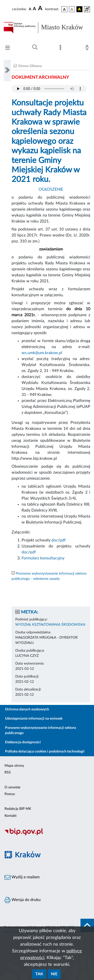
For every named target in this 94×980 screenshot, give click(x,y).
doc (55, 540)
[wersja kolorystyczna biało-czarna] (72, 9)
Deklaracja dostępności (23, 742)
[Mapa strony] (61, 49)
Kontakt (11, 816)
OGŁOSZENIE (51, 189)
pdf (63, 540)
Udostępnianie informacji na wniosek (34, 719)
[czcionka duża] (41, 8)
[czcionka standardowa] (30, 9)
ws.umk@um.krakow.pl (42, 353)
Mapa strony (14, 766)
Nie (54, 974)
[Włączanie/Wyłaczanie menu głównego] (8, 48)
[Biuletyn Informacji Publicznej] (47, 835)
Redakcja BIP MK (18, 809)
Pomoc (10, 794)
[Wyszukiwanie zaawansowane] (35, 47)
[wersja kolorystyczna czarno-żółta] (79, 9)
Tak (39, 974)
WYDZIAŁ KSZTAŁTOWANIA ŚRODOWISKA (50, 625)
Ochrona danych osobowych (27, 709)
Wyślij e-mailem (22, 877)
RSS (8, 772)
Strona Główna (30, 66)
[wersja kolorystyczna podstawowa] (64, 9)
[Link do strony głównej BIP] (47, 28)
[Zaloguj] (88, 49)
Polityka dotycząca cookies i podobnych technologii (45, 752)
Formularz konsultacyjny (43, 558)
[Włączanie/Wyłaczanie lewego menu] (7, 71)
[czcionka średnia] (34, 9)
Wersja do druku (23, 900)
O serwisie (12, 787)
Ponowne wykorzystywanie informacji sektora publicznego (40, 730)
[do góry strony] (87, 925)
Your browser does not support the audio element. (49, 89)
